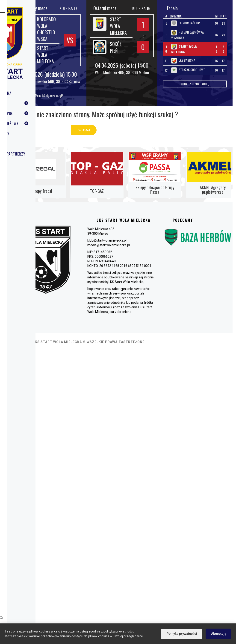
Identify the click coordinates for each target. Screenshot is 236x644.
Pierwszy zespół (39, 113)
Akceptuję (218, 634)
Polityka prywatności (181, 634)
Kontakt (25, 164)
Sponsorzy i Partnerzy (38, 154)
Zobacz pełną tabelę (205, 107)
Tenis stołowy (30, 134)
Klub (39, 103)
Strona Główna (31, 93)
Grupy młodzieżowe (39, 124)
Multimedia (27, 144)
